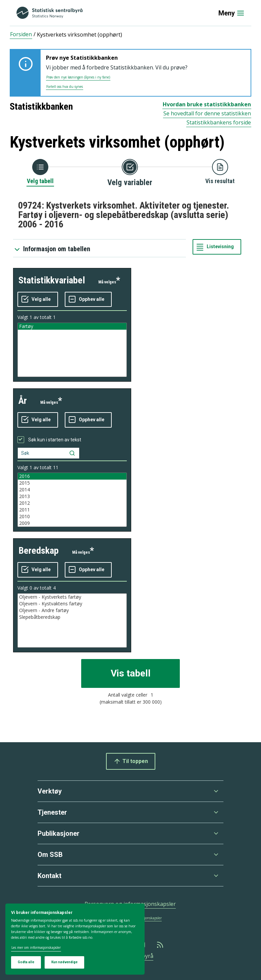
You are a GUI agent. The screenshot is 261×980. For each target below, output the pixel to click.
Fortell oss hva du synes (65, 87)
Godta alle (26, 962)
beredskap (39, 551)
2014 (72, 490)
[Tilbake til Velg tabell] (40, 172)
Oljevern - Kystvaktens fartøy (72, 604)
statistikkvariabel (52, 280)
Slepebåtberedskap (72, 617)
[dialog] (75, 939)
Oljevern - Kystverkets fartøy (72, 597)
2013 (72, 496)
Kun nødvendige (64, 962)
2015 (72, 483)
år (23, 401)
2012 (72, 503)
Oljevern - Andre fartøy (72, 610)
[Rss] (161, 945)
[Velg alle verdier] (38, 300)
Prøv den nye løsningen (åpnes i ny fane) (78, 77)
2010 (72, 516)
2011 (72, 510)
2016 (72, 476)
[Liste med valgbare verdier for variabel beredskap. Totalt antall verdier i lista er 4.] (72, 620)
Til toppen (131, 761)
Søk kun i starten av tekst (55, 440)
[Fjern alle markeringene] (88, 300)
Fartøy (72, 326)
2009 (72, 523)
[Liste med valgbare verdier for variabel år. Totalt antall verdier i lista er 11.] (72, 500)
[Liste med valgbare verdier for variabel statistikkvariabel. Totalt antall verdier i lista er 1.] (72, 350)
